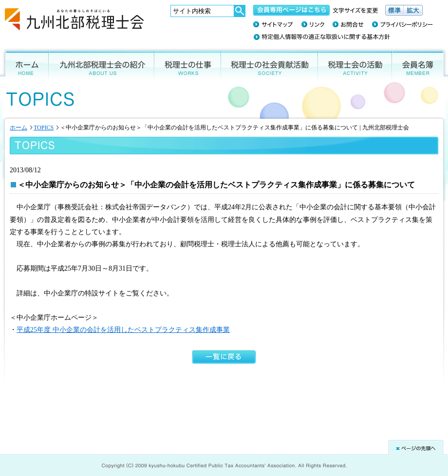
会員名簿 (420, 64)
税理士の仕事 (188, 64)
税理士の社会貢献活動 (270, 64)
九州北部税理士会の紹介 (102, 64)
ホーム (24, 64)
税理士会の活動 (355, 64)
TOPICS (44, 128)
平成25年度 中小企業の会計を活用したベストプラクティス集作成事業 (123, 330)
